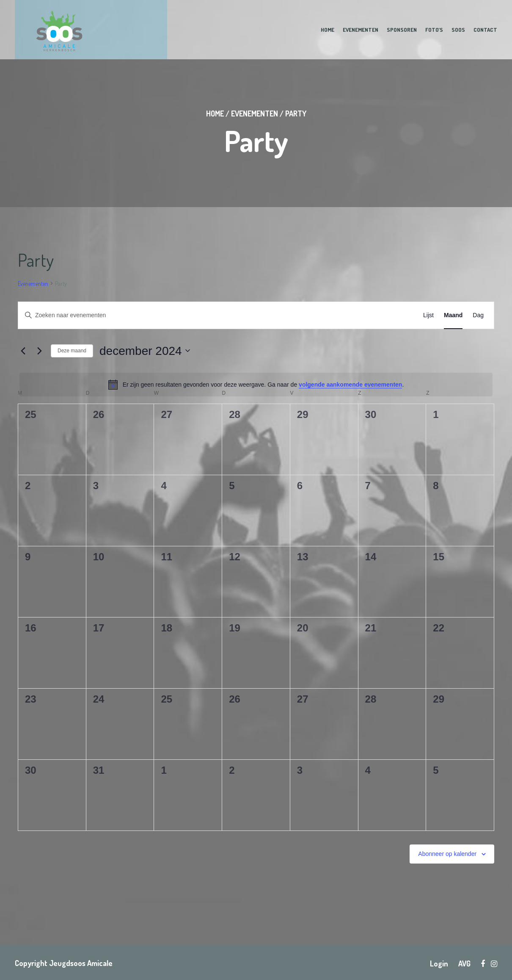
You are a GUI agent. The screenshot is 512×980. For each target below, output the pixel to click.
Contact (485, 30)
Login (439, 963)
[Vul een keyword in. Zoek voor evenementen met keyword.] (162, 315)
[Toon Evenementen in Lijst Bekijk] (428, 315)
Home (328, 30)
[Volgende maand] (39, 351)
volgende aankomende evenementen (350, 385)
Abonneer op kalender (447, 854)
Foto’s (434, 30)
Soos (458, 30)
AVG (464, 963)
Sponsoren (402, 30)
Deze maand (72, 351)
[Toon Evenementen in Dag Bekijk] (478, 315)
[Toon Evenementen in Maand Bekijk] (453, 315)
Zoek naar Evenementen (359, 315)
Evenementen (361, 30)
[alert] (256, 385)
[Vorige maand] (23, 351)
